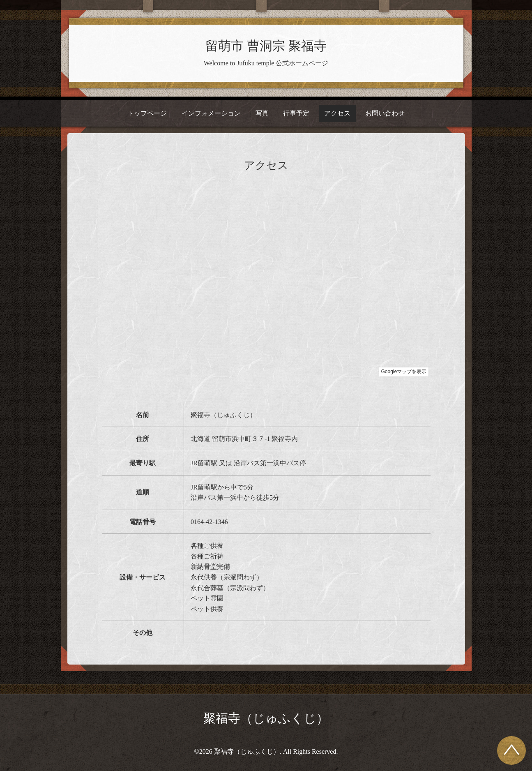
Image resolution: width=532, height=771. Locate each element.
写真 (262, 113)
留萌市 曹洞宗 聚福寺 (266, 46)
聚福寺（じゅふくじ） (266, 718)
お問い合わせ (385, 113)
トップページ (147, 113)
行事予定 (296, 113)
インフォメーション (211, 113)
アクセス (337, 113)
